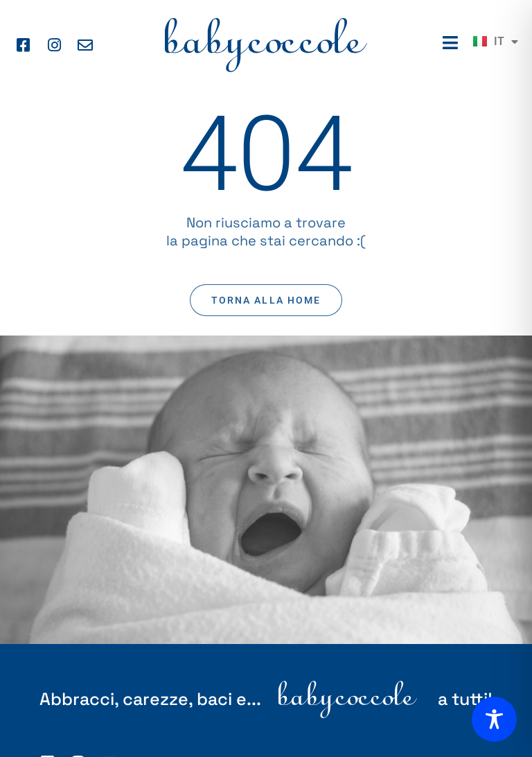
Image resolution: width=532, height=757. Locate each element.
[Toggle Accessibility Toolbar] (494, 719)
